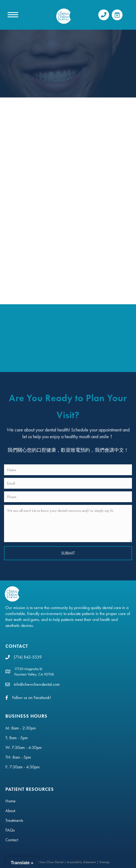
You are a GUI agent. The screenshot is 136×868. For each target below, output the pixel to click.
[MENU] (13, 15)
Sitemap (104, 862)
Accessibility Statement (81, 862)
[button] (104, 15)
